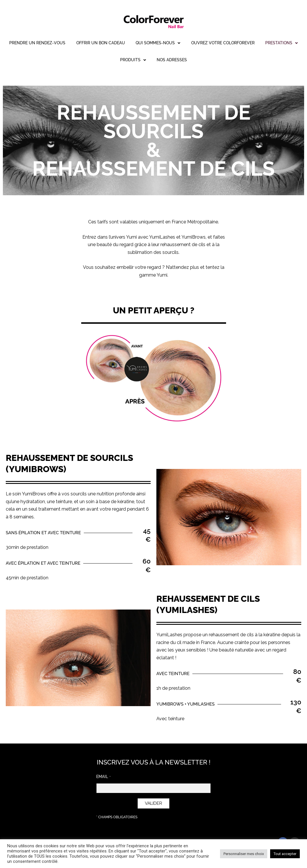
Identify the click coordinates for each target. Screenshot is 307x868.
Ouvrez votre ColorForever (250, 43)
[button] (182, 43)
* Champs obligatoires (117, 817)
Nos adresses (197, 60)
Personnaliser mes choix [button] (244, 854)
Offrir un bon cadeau (121, 43)
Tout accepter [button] (285, 854)
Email (102, 777)
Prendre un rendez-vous (54, 43)
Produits (155, 60)
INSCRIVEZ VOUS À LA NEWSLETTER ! (154, 762)
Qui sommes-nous (182, 43)
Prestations (111, 60)
